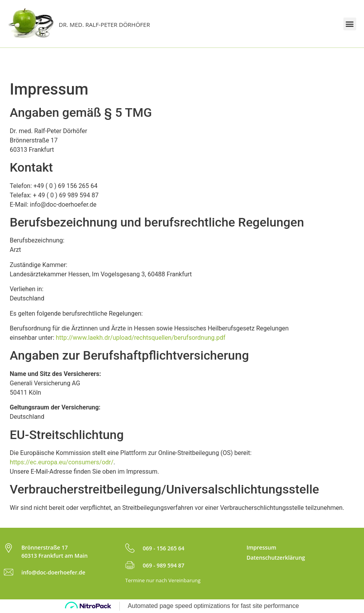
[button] (350, 24)
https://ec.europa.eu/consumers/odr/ (62, 462)
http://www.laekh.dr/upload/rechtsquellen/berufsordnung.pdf (140, 338)
